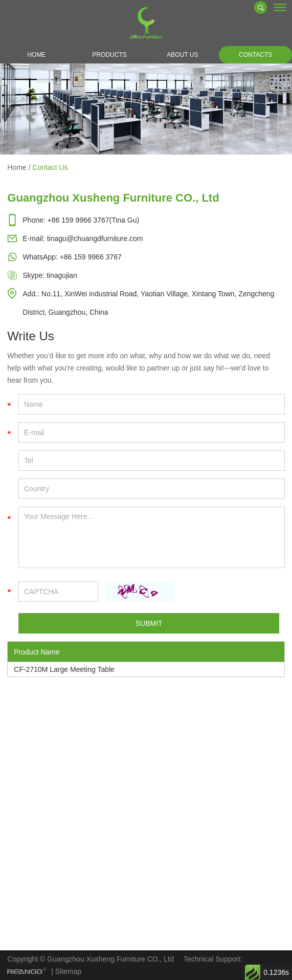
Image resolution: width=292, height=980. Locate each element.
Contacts (255, 55)
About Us (182, 55)
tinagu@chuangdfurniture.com (95, 238)
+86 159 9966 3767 (91, 257)
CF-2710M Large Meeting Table (64, 669)
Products (109, 55)
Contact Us (50, 167)
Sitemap (68, 971)
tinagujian (62, 275)
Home (36, 55)
